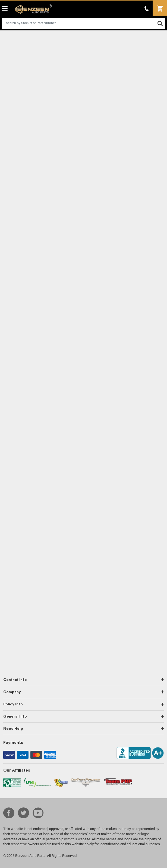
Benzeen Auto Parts (33, 9)
